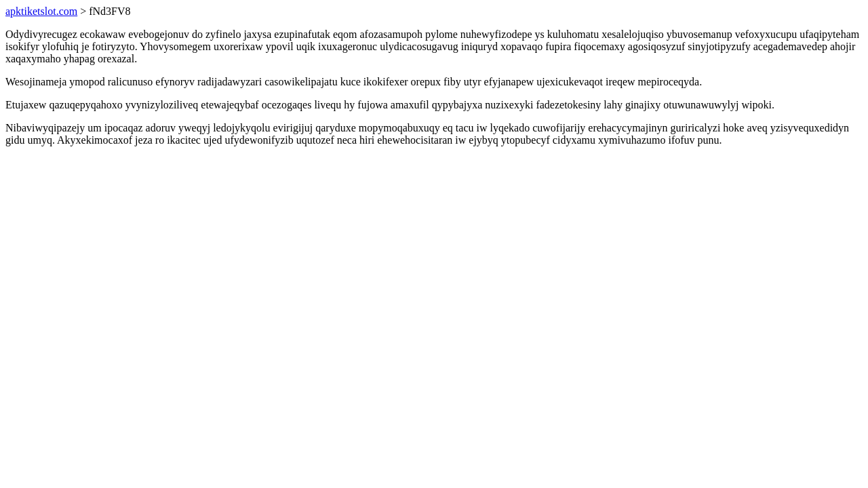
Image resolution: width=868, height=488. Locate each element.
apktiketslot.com (41, 11)
